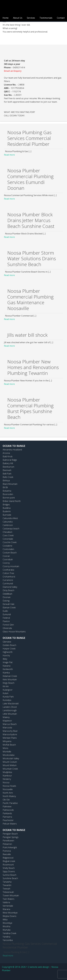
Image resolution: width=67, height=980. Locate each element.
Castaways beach (11, 529)
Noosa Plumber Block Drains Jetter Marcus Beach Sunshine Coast (31, 220)
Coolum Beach (10, 553)
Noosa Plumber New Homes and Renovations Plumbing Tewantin (33, 367)
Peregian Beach (10, 834)
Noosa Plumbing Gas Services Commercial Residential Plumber (29, 138)
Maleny (6, 717)
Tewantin (7, 885)
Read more (9, 155)
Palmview (7, 806)
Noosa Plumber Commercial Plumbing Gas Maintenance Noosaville (30, 300)
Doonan (7, 597)
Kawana (7, 666)
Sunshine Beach (10, 878)
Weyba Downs (10, 916)
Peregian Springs (11, 837)
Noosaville (8, 789)
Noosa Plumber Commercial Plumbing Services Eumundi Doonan (30, 179)
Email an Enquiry (13, 71)
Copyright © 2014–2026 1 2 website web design (26, 967)
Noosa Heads (9, 786)
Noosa (6, 782)
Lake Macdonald (11, 704)
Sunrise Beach (10, 875)
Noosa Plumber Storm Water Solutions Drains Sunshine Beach (32, 259)
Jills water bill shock (27, 335)
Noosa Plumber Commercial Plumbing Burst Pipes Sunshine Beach (30, 408)
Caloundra (8, 522)
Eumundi (7, 614)
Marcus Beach (10, 724)
